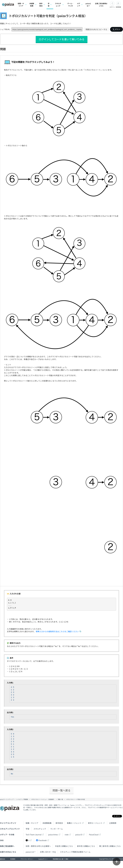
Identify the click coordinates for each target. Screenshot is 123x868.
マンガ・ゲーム (57, 829)
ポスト (116, 29)
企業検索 (113, 823)
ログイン (112, 7)
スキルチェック (40, 829)
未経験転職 (47, 823)
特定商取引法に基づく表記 (60, 859)
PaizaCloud (94, 835)
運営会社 (3, 859)
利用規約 (13, 859)
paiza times (53, 835)
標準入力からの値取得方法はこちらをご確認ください (57, 631)
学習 (27, 829)
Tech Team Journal (34, 835)
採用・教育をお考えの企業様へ (38, 846)
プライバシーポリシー (27, 859)
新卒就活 (59, 823)
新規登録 (118, 7)
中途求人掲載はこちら (64, 846)
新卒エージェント (95, 823)
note (67, 835)
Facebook (41, 840)
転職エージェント (74, 823)
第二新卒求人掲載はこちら (110, 846)
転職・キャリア (32, 823)
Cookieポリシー (43, 859)
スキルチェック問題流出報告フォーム (75, 852)
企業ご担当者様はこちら (101, 5)
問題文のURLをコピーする (96, 29)
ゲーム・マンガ (70, 5)
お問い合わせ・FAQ (48, 852)
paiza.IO (79, 835)
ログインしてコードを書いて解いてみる (62, 39)
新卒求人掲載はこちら (86, 846)
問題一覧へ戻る (61, 790)
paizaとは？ (88, 5)
